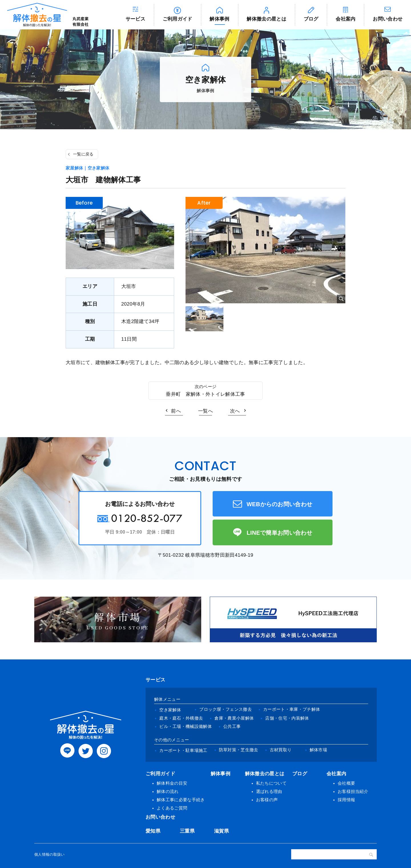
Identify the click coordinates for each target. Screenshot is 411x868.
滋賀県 (221, 831)
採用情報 (346, 800)
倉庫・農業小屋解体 (234, 718)
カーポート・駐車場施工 (183, 750)
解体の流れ (168, 791)
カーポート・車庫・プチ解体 (292, 709)
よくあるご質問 (172, 808)
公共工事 (232, 726)
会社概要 (346, 783)
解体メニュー (167, 699)
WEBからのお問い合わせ (280, 504)
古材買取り (281, 750)
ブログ (311, 19)
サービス (135, 19)
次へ (235, 411)
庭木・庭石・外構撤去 (181, 718)
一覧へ (205, 411)
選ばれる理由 (269, 791)
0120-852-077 (147, 518)
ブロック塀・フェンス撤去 (225, 709)
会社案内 (345, 19)
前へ (176, 411)
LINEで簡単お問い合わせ (279, 533)
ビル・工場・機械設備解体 (186, 726)
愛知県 (153, 831)
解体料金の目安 (172, 783)
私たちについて (271, 783)
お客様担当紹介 (353, 791)
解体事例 (219, 19)
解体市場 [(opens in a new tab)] (318, 750)
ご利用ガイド (178, 19)
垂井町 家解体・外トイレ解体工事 (205, 394)
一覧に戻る (83, 154)
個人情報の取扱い (50, 854)
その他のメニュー (172, 740)
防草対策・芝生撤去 (239, 750)
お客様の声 (267, 800)
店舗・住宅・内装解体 (287, 718)
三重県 (187, 831)
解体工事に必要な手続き (181, 800)
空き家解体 (170, 710)
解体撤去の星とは (266, 19)
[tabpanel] (265, 250)
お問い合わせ (160, 817)
